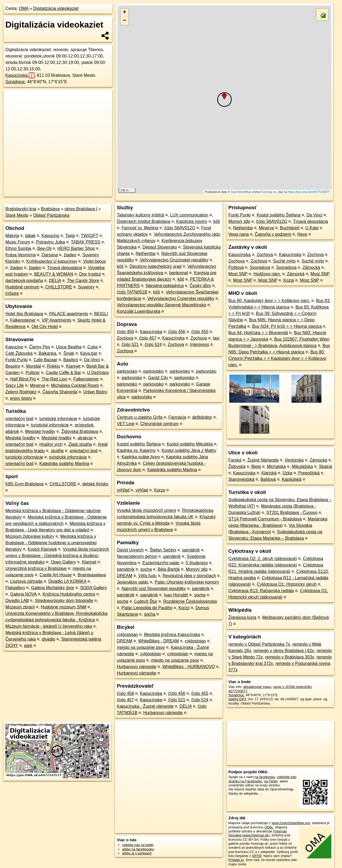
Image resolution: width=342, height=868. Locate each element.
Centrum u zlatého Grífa (140, 417)
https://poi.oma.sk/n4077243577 (309, 192)
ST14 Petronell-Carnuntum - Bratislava (265, 519)
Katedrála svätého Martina (64, 464)
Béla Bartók (169, 569)
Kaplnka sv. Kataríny (136, 450)
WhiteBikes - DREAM (158, 641)
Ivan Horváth (176, 595)
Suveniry (86, 287)
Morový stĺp (197, 569)
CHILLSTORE (59, 287)
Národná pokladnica (165, 286)
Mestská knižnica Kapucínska (172, 635)
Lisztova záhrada (26, 581)
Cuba (92, 347)
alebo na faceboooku (138, 849)
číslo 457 (148, 338)
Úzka (287, 473)
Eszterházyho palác (161, 563)
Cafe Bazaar (46, 360)
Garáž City (158, 378)
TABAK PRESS (85, 242)
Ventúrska (294, 460)
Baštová (268, 479)
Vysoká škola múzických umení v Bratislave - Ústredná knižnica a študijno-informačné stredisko (57, 556)
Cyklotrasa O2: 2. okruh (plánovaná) (263, 559)
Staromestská (242, 479)
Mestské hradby (40, 431)
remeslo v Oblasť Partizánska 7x (259, 644)
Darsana (50, 255)
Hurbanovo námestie (137, 667)
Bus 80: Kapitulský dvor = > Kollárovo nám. (269, 301)
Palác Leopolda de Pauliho (147, 608)
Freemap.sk (269, 192)
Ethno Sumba (18, 248)
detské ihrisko (95, 484)
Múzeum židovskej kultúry (30, 536)
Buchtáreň (290, 228)
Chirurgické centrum (159, 424)
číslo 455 (200, 332)
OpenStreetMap (241, 192)
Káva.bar (89, 353)
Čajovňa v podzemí (273, 234)
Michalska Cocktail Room (75, 385)
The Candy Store (83, 281)
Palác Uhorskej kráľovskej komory (187, 582)
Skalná (325, 467)
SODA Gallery (94, 588)
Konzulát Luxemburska (139, 311)
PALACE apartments (69, 314)
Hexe (302, 234)
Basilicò (71, 360)
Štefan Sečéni (163, 550)
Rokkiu (54, 366)
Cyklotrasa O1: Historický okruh (287, 584)
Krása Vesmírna (21, 255)
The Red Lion (55, 379)
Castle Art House (56, 575)
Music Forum (18, 242)
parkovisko (127, 371)
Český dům (200, 286)
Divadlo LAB (17, 601)
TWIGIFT (89, 236)
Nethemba (146, 254)
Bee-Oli (44, 248)
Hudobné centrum (22, 287)
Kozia (289, 280)
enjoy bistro (21, 398)
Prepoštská (309, 473)
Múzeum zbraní (20, 607)
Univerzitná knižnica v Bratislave (36, 568)
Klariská (269, 473)
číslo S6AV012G (180, 228)
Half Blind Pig (23, 379)
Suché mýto (284, 261)
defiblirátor (202, 417)
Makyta (12, 236)
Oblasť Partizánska (51, 215)
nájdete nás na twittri (138, 845)
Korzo (160, 490)
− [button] (125, 21)
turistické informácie (58, 419)
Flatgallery (15, 588)
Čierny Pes (40, 347)
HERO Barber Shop (76, 248)
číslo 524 (153, 344)
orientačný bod (19, 419)
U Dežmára (98, 373)
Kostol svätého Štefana (139, 444)
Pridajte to (236, 860)
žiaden (70, 255)
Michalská (276, 467)
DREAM (125, 576)
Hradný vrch (51, 444)
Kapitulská (292, 479)
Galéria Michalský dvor (53, 588)
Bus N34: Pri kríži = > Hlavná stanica (287, 326)
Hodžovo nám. (267, 274)
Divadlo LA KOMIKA (67, 581)
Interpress (199, 344)
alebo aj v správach (137, 853)
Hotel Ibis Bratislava (24, 314)
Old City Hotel (45, 327)
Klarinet (73, 366)
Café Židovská (19, 353)
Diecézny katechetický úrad (155, 266)
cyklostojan (127, 635)
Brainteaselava (92, 575)
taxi (216, 338)
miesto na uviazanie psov (141, 647)
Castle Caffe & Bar (63, 373)
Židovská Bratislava (80, 431)
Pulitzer (33, 373)
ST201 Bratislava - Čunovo (292, 513)
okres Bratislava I (81, 209)
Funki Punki (17, 360)
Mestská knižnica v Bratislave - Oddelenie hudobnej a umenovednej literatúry (51, 543)
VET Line (126, 424)
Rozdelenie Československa (190, 601)
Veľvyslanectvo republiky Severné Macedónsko (162, 305)
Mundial (33, 366)
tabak (30, 236)
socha (146, 569)
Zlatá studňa (80, 444)
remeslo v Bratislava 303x (289, 657)
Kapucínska (20, 75)
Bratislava (50, 209)
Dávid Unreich (130, 550)
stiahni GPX (238, 699)
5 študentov (197, 563)
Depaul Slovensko (160, 247)
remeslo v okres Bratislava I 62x (284, 651)
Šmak (69, 353)
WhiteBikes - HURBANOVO (189, 667)
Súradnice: (16, 82)
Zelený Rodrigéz (21, 392)
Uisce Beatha (69, 347)
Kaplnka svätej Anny (141, 457)
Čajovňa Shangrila (60, 392)
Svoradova (260, 267)
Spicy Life (15, 385)
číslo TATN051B (132, 292)
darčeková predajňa (24, 281)
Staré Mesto (17, 215)
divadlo (48, 639)
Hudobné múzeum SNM (64, 607)
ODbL (269, 827)
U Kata (312, 228)
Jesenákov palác (133, 582)
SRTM (257, 856)
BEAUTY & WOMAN (54, 274)
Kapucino (50, 236)
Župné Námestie (263, 460)
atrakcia (85, 438)
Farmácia (177, 417)
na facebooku (265, 777)
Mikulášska (302, 467)
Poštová (236, 267)
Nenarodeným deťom (137, 556)
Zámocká (311, 267)
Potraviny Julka (51, 242)
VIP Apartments (57, 320)
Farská (235, 460)
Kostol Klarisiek (42, 549)
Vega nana (239, 234)
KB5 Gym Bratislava (24, 484)
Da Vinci (92, 360)
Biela (256, 467)
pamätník (191, 550)
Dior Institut (90, 274)
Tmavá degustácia (65, 268)
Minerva (38, 385)
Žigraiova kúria (242, 617)
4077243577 (238, 691)
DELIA (55, 281)
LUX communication (189, 215)
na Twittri (271, 781)
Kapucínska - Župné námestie (145, 706)
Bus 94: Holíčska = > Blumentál (258, 333)
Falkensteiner (23, 320)
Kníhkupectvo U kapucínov (52, 261)
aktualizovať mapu (257, 687)
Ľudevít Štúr (146, 601)
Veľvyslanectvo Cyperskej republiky (181, 298)
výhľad (123, 490)
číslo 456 (177, 332)
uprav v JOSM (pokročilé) (292, 687)
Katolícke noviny (192, 221)
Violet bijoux (95, 261)
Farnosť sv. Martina (140, 228)
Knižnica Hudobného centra (69, 594)
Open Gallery (63, 562)
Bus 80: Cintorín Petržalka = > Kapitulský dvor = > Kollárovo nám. (277, 358)
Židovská (237, 467)
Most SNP (238, 274)
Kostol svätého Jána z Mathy (189, 450)
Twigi (70, 236)
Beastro (13, 366)
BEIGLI (101, 314)
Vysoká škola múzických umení (146, 510)
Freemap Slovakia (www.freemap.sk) (258, 833)
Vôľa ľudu (147, 576)
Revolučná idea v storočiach (189, 576)
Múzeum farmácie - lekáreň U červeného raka (49, 626)
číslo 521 (130, 344)
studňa (57, 451)
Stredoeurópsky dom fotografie (64, 601)
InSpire (12, 293)
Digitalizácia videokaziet (56, 8)
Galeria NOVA (23, 594)
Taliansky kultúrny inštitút (140, 215)
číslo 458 (125, 332)
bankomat (178, 273)
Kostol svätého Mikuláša (190, 444)
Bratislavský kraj (21, 209)
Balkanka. (48, 353)
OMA (24, 8)
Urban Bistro (95, 392)
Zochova (125, 338)
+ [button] (125, 13)
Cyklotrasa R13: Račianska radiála (261, 591)
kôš (217, 221)
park (28, 646)
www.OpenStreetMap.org (291, 823)
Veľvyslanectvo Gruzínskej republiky (174, 260)
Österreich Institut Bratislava (143, 221)
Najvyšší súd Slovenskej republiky (154, 589)
